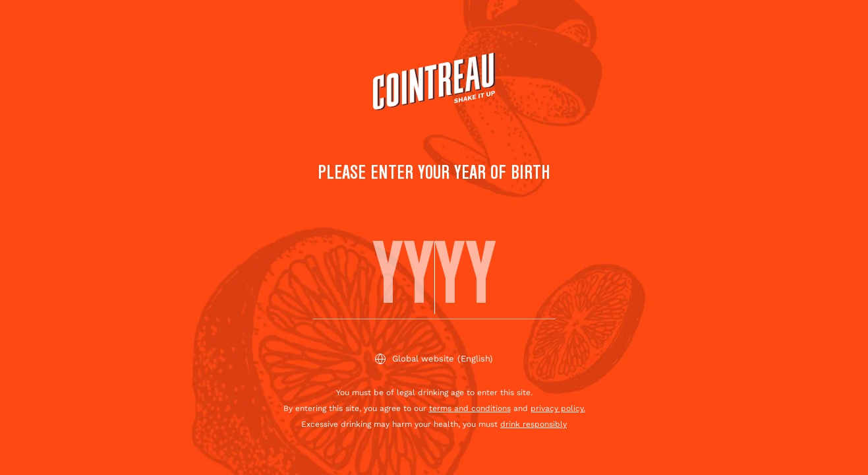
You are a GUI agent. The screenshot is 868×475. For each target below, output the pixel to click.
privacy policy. (558, 408)
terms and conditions (470, 408)
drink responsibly (534, 424)
